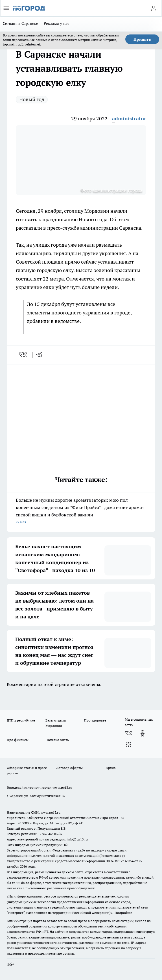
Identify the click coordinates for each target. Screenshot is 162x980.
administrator (129, 119)
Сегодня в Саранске (20, 23)
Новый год (32, 99)
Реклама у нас (57, 23)
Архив (111, 768)
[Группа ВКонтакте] (128, 733)
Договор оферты (69, 768)
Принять (142, 39)
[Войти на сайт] (154, 8)
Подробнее (123, 913)
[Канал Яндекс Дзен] (128, 745)
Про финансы (18, 740)
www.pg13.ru (62, 787)
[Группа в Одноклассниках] (143, 733)
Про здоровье (95, 720)
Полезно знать (57, 740)
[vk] (24, 355)
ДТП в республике (21, 720)
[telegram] (41, 355)
